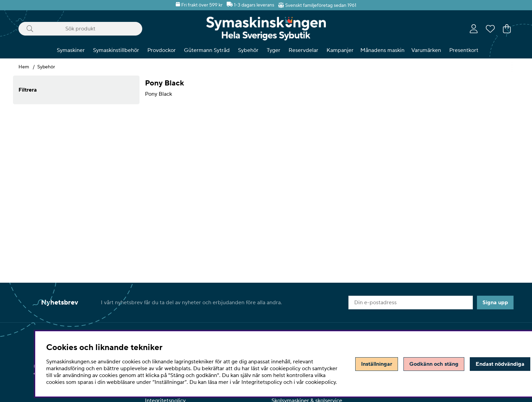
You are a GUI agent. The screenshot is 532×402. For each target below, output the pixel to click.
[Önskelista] (490, 29)
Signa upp (495, 303)
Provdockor (162, 50)
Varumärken (426, 50)
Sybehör (248, 50)
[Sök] (80, 29)
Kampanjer (340, 50)
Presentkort (464, 50)
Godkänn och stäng (434, 364)
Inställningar (377, 364)
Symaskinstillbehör (116, 50)
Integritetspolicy (262, 382)
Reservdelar (303, 50)
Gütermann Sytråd (207, 50)
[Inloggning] (474, 29)
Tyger (274, 50)
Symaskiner (71, 50)
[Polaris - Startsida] (266, 29)
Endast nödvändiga (500, 364)
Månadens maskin (382, 50)
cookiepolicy (321, 382)
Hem (24, 67)
